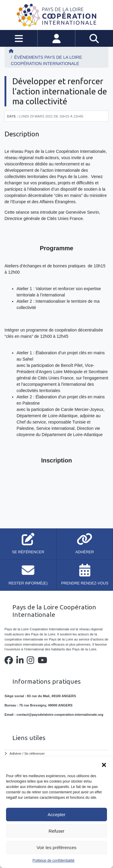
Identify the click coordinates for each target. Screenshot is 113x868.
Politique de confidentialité (53, 861)
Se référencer (35, 754)
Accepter (56, 814)
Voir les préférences (56, 847)
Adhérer (16, 754)
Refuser (56, 831)
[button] (104, 764)
